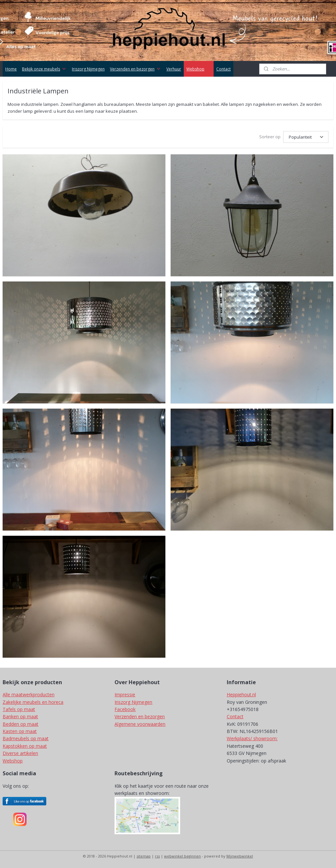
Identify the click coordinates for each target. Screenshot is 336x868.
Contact (223, 69)
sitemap (144, 856)
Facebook (125, 709)
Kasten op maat (20, 731)
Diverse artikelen (20, 753)
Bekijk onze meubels (44, 69)
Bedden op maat (21, 724)
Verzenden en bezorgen (136, 69)
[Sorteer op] (306, 137)
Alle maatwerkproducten (29, 694)
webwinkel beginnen (182, 856)
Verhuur (174, 69)
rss (157, 856)
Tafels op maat (19, 709)
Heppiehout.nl (241, 694)
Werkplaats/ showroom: (252, 738)
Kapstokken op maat (25, 746)
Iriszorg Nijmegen (88, 69)
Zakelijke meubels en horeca (33, 702)
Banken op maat (20, 716)
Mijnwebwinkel (240, 856)
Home (11, 69)
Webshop (199, 69)
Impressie (125, 694)
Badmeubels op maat (26, 738)
